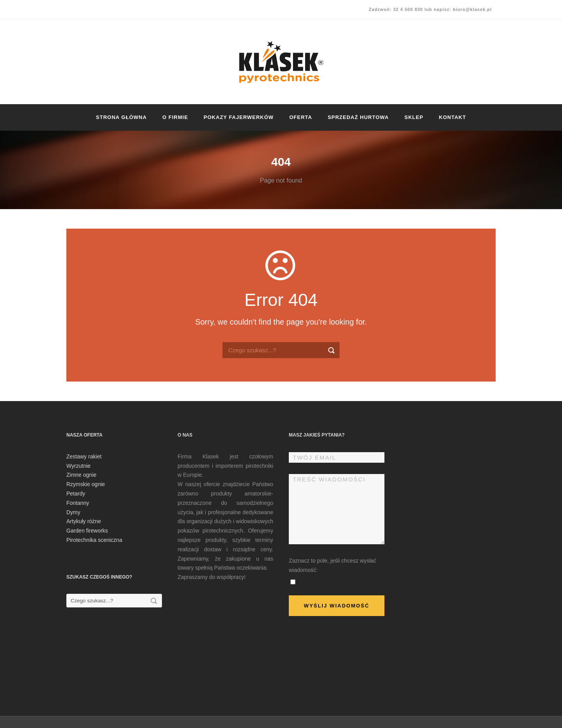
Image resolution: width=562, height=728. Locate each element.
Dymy (73, 512)
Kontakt (453, 117)
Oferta (301, 117)
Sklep (414, 117)
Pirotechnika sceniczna (94, 540)
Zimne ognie (81, 475)
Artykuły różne (84, 521)
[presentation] (348, 650)
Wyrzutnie (78, 466)
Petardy (76, 494)
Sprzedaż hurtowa (358, 117)
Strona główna (121, 117)
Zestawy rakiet (84, 456)
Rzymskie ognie (86, 484)
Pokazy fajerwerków (239, 117)
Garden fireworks (87, 531)
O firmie (175, 117)
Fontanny (78, 503)
